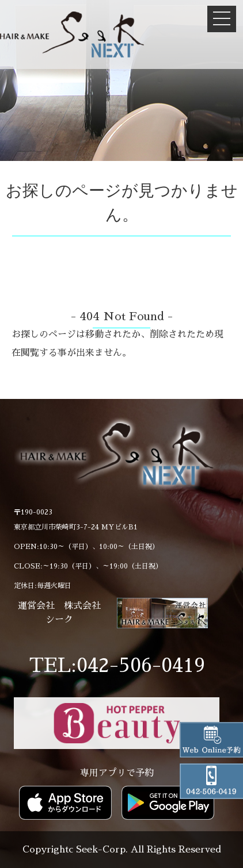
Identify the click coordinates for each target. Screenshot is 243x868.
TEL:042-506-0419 (117, 666)
